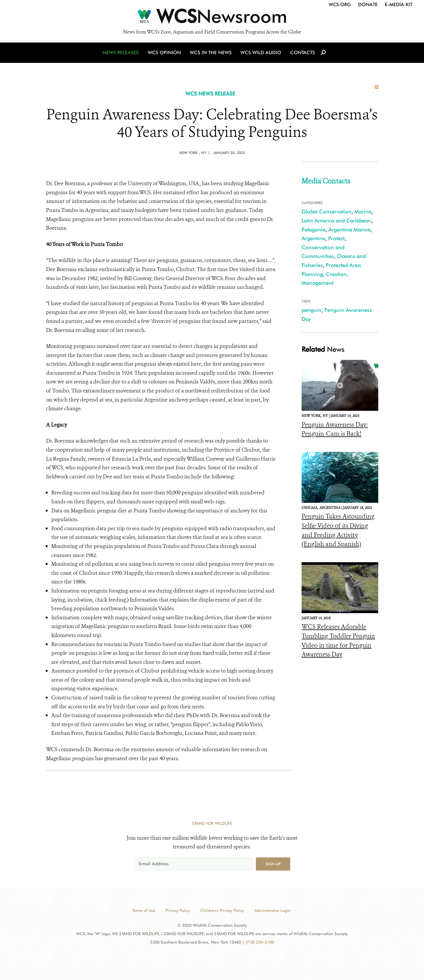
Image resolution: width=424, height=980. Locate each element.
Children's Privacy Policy (222, 910)
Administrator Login (272, 910)
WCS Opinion (165, 53)
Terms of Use (144, 910)
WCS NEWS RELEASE (210, 94)
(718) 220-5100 (260, 942)
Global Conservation (327, 212)
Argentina (313, 238)
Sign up (273, 864)
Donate (368, 5)
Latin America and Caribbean (336, 221)
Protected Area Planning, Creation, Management (331, 274)
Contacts (302, 53)
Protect (336, 238)
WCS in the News (211, 53)
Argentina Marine (350, 230)
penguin (312, 310)
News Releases (122, 53)
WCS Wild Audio (261, 53)
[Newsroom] (212, 18)
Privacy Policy (178, 910)
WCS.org (340, 5)
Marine (363, 212)
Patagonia (314, 230)
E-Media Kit (399, 5)
